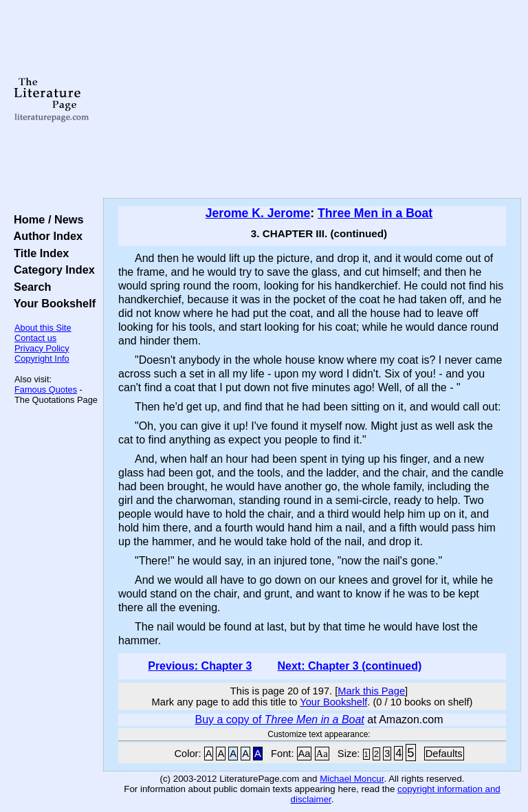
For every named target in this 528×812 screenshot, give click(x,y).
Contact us (35, 338)
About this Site (43, 328)
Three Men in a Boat (375, 213)
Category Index (51, 270)
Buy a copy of (279, 720)
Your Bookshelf (52, 303)
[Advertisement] (312, 100)
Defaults (444, 754)
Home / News (46, 219)
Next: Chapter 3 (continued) (349, 666)
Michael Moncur (352, 779)
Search (29, 287)
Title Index (38, 253)
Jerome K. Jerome (258, 213)
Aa (305, 754)
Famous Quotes (46, 389)
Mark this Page (371, 691)
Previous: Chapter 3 (200, 666)
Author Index (45, 236)
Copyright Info (42, 359)
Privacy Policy (42, 348)
